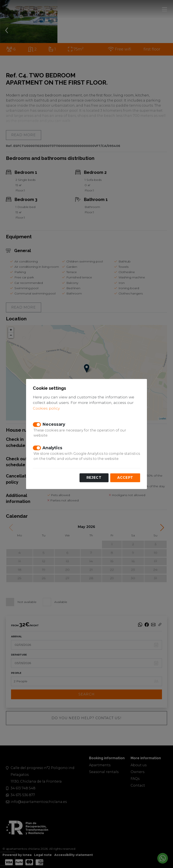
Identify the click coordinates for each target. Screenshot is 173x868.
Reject (94, 478)
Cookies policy (46, 408)
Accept (125, 478)
